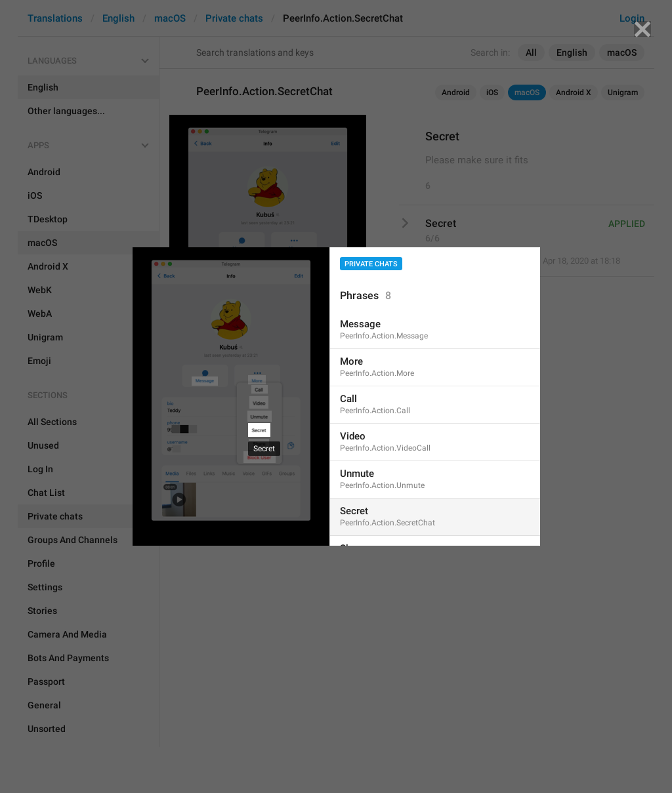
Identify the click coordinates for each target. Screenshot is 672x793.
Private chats (371, 264)
